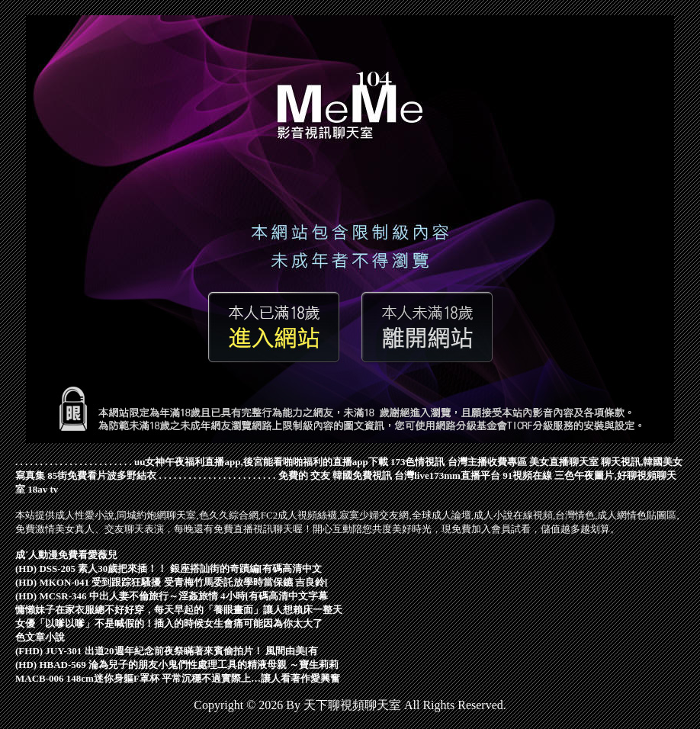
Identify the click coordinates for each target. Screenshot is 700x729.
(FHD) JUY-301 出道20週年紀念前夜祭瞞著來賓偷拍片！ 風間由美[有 (167, 651)
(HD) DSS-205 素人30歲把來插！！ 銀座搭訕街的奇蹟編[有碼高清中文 (169, 568)
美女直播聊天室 (564, 462)
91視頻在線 (527, 475)
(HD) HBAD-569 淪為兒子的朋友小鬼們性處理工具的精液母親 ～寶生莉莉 (177, 665)
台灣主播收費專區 (487, 462)
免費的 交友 (304, 475)
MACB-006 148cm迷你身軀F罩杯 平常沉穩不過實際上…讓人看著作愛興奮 (178, 678)
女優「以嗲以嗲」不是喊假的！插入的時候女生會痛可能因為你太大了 (169, 623)
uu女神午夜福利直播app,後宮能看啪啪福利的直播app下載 (261, 462)
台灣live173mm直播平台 (447, 475)
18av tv (43, 489)
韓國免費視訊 (362, 475)
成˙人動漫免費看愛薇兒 (66, 555)
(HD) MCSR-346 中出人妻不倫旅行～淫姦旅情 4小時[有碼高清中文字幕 (172, 596)
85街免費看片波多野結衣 (102, 475)
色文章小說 (40, 637)
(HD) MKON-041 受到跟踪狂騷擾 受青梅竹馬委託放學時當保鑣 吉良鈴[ (172, 582)
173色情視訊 (418, 462)
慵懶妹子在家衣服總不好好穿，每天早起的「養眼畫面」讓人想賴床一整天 (179, 610)
